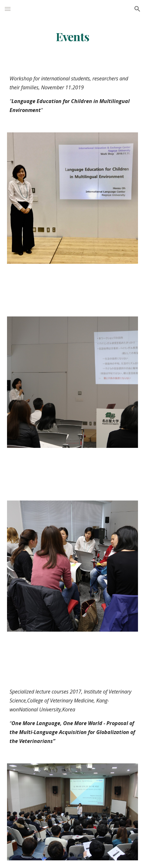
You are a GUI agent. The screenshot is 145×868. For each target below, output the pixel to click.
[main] (73, 37)
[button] (8, 9)
